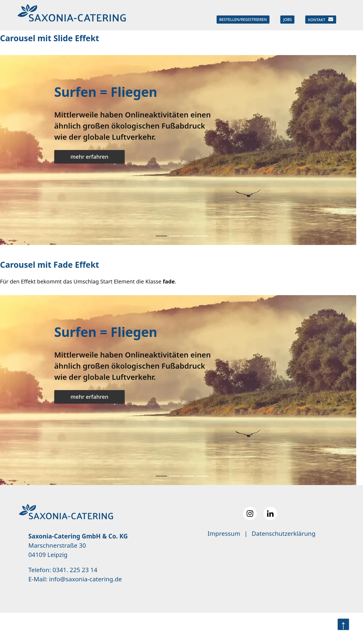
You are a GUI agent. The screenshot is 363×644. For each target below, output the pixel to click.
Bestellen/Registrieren (243, 19)
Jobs (287, 19)
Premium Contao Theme (166, 628)
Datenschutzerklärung (283, 533)
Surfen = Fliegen (106, 92)
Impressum (224, 533)
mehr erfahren (89, 157)
